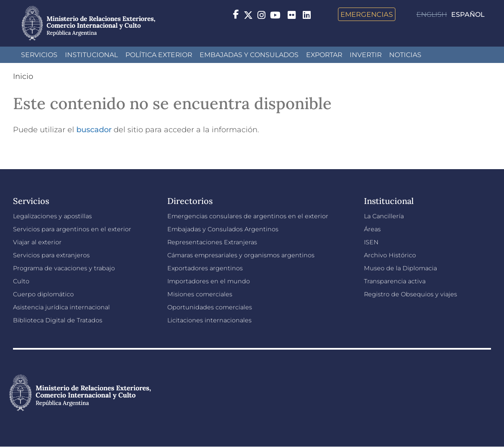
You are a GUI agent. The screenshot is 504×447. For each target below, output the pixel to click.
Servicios (39, 55)
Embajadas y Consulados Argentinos (223, 229)
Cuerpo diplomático (43, 294)
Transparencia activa (395, 281)
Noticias (405, 55)
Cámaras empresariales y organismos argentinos (241, 255)
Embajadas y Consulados (249, 55)
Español (468, 14)
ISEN (371, 242)
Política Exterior (159, 55)
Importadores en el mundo (209, 281)
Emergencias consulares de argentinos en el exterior (248, 216)
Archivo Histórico (390, 255)
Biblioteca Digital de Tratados (58, 320)
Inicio (23, 76)
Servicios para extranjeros (51, 255)
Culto (21, 281)
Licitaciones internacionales (209, 320)
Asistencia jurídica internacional (61, 307)
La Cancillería (384, 216)
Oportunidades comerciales (210, 307)
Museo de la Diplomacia (400, 268)
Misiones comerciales (200, 294)
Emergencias (367, 14)
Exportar (324, 55)
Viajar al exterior (37, 242)
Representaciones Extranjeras (212, 242)
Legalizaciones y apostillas (52, 216)
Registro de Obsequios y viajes (410, 294)
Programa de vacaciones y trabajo (64, 268)
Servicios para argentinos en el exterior (72, 229)
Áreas (372, 229)
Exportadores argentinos (205, 268)
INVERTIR (366, 55)
